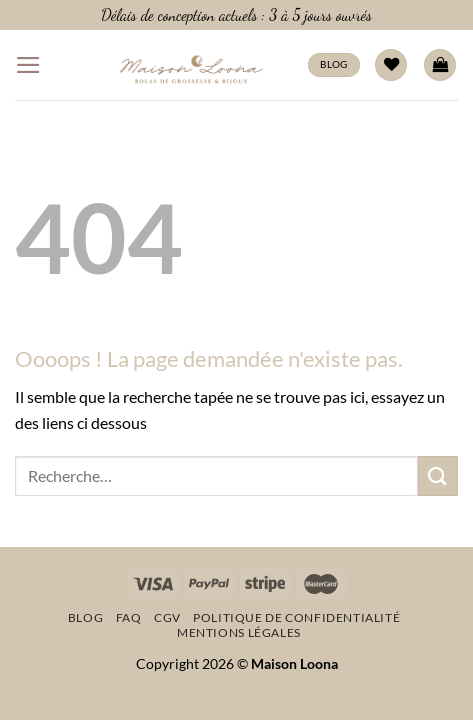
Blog (85, 617)
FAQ (129, 617)
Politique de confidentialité (296, 617)
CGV (167, 617)
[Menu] (28, 65)
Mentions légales (239, 632)
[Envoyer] (438, 475)
